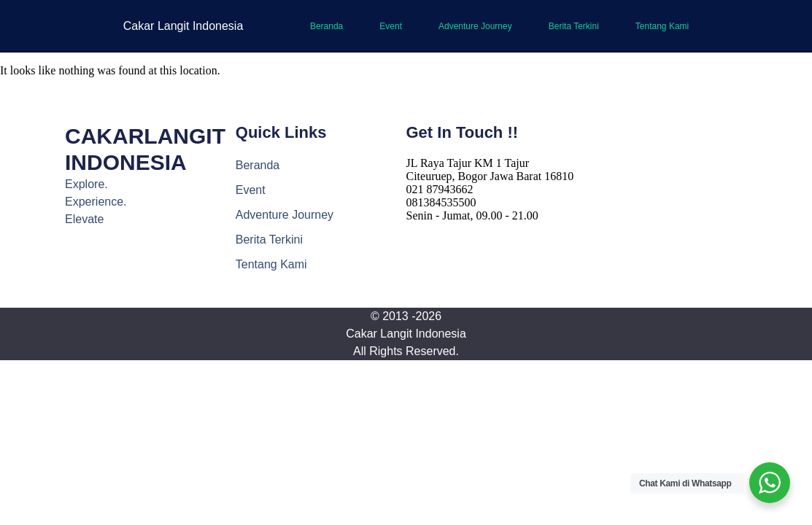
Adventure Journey (475, 26)
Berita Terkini (574, 26)
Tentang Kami (662, 26)
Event (391, 26)
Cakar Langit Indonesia (183, 26)
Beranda (326, 26)
